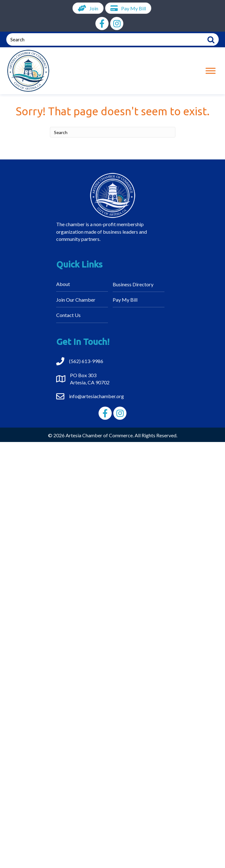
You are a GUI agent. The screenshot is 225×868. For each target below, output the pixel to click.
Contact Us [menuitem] (68, 315)
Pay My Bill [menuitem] (125, 300)
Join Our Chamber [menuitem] (76, 300)
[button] (102, 23)
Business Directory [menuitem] (133, 284)
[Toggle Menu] (211, 71)
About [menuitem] (63, 284)
